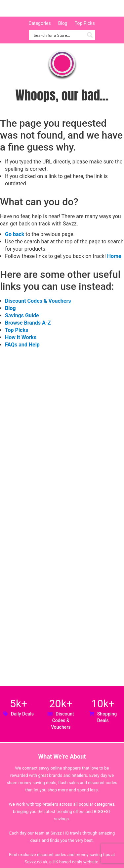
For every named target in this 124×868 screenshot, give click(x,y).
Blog (63, 23)
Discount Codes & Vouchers (38, 301)
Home (114, 256)
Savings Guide (22, 315)
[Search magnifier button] (90, 35)
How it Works (21, 337)
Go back (15, 234)
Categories (40, 23)
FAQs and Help (22, 345)
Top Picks (85, 23)
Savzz (40, 8)
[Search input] (58, 35)
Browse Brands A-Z (28, 323)
